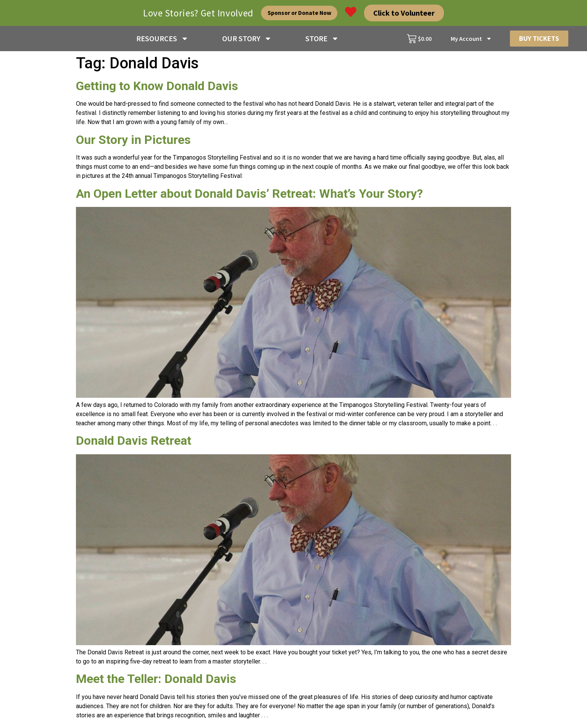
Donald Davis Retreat (134, 443)
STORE (322, 40)
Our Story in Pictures (133, 142)
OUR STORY (247, 40)
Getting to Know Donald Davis (157, 89)
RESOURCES (162, 40)
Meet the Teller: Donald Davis (156, 681)
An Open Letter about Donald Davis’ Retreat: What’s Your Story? (249, 196)
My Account (471, 40)
